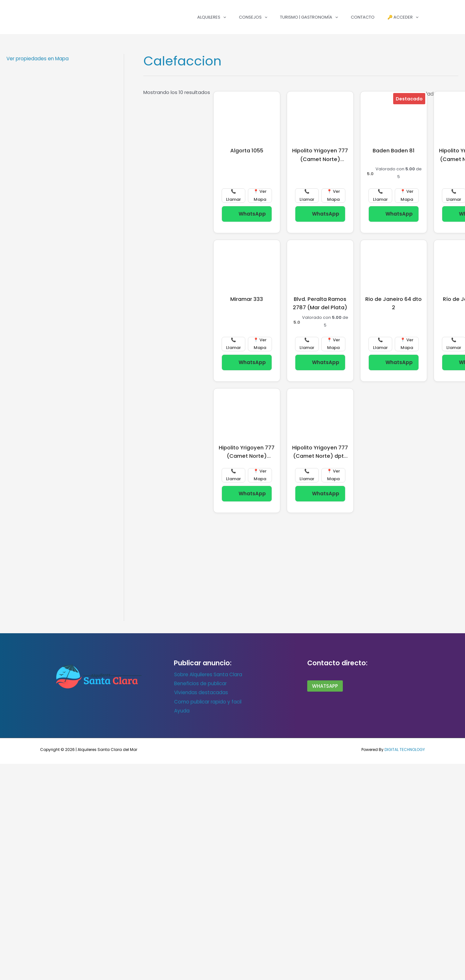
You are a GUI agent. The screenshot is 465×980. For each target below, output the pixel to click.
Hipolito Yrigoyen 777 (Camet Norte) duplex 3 (247, 456)
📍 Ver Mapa (260, 195)
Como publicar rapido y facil (207, 701)
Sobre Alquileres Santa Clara (208, 674)
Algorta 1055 (247, 151)
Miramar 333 (247, 299)
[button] (223, 17)
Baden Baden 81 (394, 151)
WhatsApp (247, 213)
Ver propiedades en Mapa (38, 59)
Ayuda (181, 710)
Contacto (363, 17)
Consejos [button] (253, 17)
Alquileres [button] (212, 17)
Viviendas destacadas (201, 692)
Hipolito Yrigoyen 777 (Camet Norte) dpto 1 (320, 456)
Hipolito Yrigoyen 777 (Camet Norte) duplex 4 (320, 159)
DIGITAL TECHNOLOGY (405, 749)
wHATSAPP (325, 686)
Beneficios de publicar (200, 683)
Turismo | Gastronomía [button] (309, 17)
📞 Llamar (233, 195)
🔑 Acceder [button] (403, 17)
